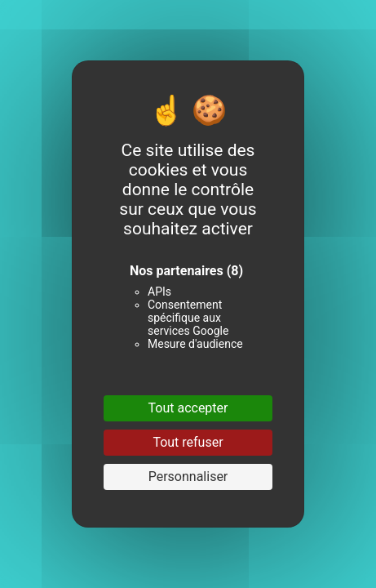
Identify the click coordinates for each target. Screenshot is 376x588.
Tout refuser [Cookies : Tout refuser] (188, 442)
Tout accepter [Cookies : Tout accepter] (188, 408)
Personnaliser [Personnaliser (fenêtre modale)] (188, 477)
